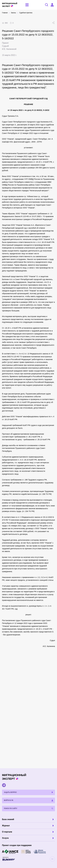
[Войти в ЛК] (52, 5)
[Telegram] (4, 785)
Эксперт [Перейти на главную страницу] (10, 5)
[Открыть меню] (27, 5)
